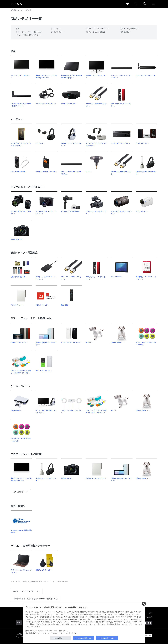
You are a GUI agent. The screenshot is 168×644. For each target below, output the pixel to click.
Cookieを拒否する (84, 638)
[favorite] (127, 4)
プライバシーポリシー (57, 633)
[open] (145, 4)
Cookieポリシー (50, 631)
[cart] (136, 4)
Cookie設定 (58, 638)
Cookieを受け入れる (108, 638)
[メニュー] (153, 4)
